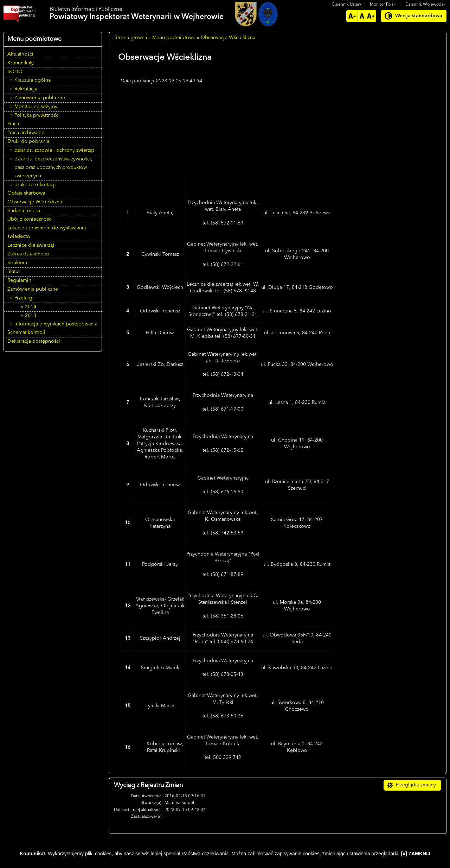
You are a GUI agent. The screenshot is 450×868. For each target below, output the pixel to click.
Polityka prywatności (37, 115)
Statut (14, 272)
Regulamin (19, 280)
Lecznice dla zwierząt (31, 245)
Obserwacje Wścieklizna (35, 202)
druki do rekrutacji (35, 185)
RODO (15, 72)
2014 (31, 307)
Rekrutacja (26, 89)
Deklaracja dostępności (34, 341)
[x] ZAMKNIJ (416, 854)
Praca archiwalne (26, 133)
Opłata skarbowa (26, 193)
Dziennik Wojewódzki (426, 5)
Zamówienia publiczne (40, 98)
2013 (31, 316)
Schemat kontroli (26, 332)
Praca (13, 124)
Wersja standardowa (419, 16)
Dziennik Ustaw (347, 5)
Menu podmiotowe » (176, 38)
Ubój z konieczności (30, 219)
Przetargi (24, 298)
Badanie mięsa (24, 211)
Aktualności (20, 54)
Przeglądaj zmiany (416, 785)
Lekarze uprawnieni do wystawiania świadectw (47, 232)
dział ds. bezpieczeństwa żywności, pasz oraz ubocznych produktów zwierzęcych (53, 167)
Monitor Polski (383, 5)
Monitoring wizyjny (36, 107)
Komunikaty (21, 63)
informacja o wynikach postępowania (56, 324)
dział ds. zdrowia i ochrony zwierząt (54, 150)
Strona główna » (133, 38)
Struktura (17, 263)
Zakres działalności (28, 254)
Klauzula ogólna (33, 80)
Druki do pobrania (28, 141)
